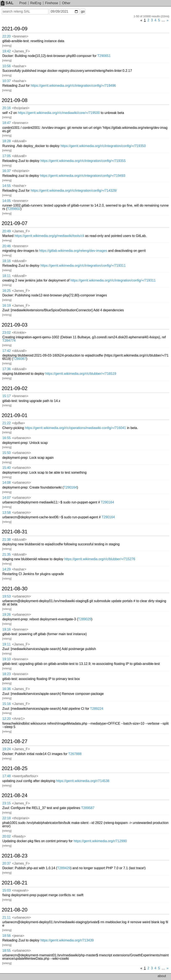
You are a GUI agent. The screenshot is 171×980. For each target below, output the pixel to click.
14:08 (6, 483)
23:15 (6, 803)
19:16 (6, 629)
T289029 (85, 619)
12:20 (6, 719)
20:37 (6, 863)
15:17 (6, 396)
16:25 (6, 291)
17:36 (6, 369)
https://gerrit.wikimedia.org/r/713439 (67, 940)
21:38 (6, 540)
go (83, 11)
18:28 (6, 141)
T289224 (97, 709)
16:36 (6, 689)
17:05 (6, 156)
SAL (7, 3)
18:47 (6, 123)
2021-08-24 (15, 795)
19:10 (6, 659)
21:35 (6, 554)
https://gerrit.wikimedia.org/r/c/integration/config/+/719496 (73, 86)
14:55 (6, 186)
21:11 (6, 917)
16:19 (6, 306)
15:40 (6, 468)
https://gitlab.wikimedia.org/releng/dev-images (73, 251)
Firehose (52, 3)
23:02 (6, 333)
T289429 (64, 868)
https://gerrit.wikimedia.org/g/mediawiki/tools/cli (49, 236)
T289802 (14, 209)
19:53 (6, 596)
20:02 (6, 836)
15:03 (6, 890)
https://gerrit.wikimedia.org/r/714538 (83, 781)
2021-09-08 (15, 100)
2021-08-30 (15, 589)
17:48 (6, 776)
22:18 (6, 818)
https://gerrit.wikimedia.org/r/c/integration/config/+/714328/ (74, 191)
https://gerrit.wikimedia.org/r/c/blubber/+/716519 (81, 374)
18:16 (6, 261)
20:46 (6, 246)
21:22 (6, 423)
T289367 (20, 359)
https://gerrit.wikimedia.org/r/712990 (100, 841)
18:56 (6, 936)
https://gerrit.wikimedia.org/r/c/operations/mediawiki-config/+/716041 (75, 428)
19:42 (6, 51)
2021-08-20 (15, 910)
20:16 (6, 108)
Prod (23, 3)
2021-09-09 (15, 29)
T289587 (88, 808)
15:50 (6, 453)
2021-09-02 (15, 388)
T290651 (104, 56)
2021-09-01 (15, 415)
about (162, 976)
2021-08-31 (15, 532)
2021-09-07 (15, 223)
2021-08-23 (15, 856)
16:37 (6, 171)
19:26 (6, 615)
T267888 (75, 754)
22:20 (6, 36)
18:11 (6, 276)
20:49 (6, 231)
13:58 (6, 513)
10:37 (6, 81)
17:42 (6, 351)
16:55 (6, 438)
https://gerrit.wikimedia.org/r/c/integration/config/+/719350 (103, 146)
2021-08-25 (15, 768)
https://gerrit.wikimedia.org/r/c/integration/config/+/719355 (83, 161)
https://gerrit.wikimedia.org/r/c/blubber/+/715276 (100, 559)
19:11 (6, 644)
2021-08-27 (15, 741)
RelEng (36, 3)
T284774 (9, 341)
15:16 (6, 704)
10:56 (6, 66)
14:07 (6, 498)
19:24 (6, 749)
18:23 (6, 674)
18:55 (6, 951)
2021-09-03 (15, 325)
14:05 (6, 201)
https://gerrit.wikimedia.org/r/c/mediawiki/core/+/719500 (59, 113)
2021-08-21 (15, 883)
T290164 (70, 487)
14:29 (6, 569)
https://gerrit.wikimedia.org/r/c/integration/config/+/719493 (83, 176)
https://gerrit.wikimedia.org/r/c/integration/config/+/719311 (83, 266)
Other (66, 3)
